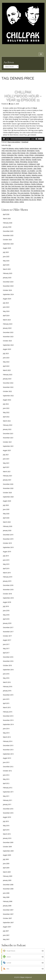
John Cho (37, 166)
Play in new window (14, 142)
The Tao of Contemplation (22, 195)
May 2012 (6, 779)
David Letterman (37, 157)
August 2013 (7, 758)
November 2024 (8, 286)
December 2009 (8, 842)
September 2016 (8, 670)
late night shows (15, 171)
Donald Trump (36, 160)
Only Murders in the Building (14, 177)
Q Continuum (15, 182)
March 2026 (7, 219)
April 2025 (6, 265)
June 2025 (6, 257)
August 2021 (7, 450)
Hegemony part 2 (23, 164)
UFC (32, 197)
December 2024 (8, 282)
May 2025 (6, 261)
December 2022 (8, 383)
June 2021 (6, 459)
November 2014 (8, 720)
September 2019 (8, 547)
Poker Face (38, 180)
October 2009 (7, 847)
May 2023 (6, 362)
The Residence (35, 193)
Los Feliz (39, 171)
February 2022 (8, 425)
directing (28, 160)
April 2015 (6, 703)
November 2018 (8, 590)
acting (17, 148)
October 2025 (7, 240)
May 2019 (6, 564)
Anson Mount (22, 151)
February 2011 (8, 800)
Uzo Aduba (37, 197)
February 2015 (8, 712)
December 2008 (8, 885)
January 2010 (7, 838)
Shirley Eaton (9, 184)
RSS (10, 145)
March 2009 (7, 872)
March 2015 (7, 707)
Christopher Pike (12, 155)
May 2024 (6, 311)
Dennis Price (15, 160)
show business (19, 184)
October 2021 (7, 442)
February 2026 (8, 223)
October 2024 (7, 290)
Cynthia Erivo (18, 157)
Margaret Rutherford (14, 173)
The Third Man (36, 195)
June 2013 (6, 762)
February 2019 (8, 577)
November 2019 (8, 539)
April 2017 (6, 653)
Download (25, 142)
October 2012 (7, 771)
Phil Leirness (29, 180)
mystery (28, 175)
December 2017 (8, 627)
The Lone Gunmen (23, 193)
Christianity (33, 153)
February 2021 (8, 476)
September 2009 (8, 851)
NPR (3, 177)
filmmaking (24, 162)
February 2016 (8, 686)
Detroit (22, 160)
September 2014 (8, 724)
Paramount (5, 180)
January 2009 (7, 880)
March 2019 (7, 573)
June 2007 (6, 935)
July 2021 (6, 455)
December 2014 (8, 716)
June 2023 (6, 358)
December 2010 (8, 809)
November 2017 (8, 632)
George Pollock (33, 162)
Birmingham (31, 151)
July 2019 (6, 556)
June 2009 (6, 864)
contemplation (39, 155)
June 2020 (6, 509)
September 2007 (8, 922)
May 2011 (6, 796)
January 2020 (7, 530)
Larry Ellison (5, 171)
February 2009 (8, 876)
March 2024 (7, 320)
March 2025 (7, 269)
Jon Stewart (11, 169)
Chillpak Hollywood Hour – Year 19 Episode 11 (23, 96)
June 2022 (6, 408)
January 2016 (7, 691)
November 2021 (8, 438)
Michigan (24, 173)
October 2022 (7, 391)
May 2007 (6, 939)
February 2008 (8, 901)
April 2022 (6, 417)
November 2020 (8, 488)
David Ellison (27, 157)
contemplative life (7, 157)
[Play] (4, 139)
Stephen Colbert (24, 188)
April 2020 (6, 518)
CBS (27, 153)
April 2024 (6, 315)
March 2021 (7, 472)
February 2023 (8, 375)
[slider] (20, 139)
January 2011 (7, 804)
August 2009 (7, 855)
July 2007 (6, 931)
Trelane (27, 197)
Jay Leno (20, 166)
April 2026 (6, 214)
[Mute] (36, 139)
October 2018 (7, 594)
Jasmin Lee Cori (12, 166)
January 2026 (7, 227)
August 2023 (7, 349)
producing (5, 182)
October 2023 (7, 341)
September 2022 (8, 396)
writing (22, 202)
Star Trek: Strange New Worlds (31, 186)
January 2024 (7, 328)
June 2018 (6, 611)
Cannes (9, 153)
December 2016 (8, 657)
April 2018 (6, 619)
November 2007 (8, 914)
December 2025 (8, 231)
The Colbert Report (13, 191)
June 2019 (6, 560)
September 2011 (8, 792)
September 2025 (8, 244)
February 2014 (8, 741)
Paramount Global (15, 180)
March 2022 (7, 421)
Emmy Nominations (8, 162)
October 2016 (7, 665)
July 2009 (6, 859)
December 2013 (8, 745)
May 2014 (6, 733)
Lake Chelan (37, 169)
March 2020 (7, 522)
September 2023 (8, 345)
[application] (23, 139)
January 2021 (7, 480)
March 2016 (7, 682)
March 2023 (7, 370)
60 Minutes (10, 148)
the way (14, 197)
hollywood (32, 164)
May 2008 (6, 897)
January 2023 (7, 379)
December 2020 (8, 484)
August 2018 (7, 602)
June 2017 (6, 644)
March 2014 (7, 737)
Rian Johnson (34, 182)
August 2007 (7, 927)
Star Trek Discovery (14, 186)
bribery (4, 153)
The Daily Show (25, 191)
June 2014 (6, 729)
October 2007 (7, 918)
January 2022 (7, 429)
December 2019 (8, 535)
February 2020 (8, 526)
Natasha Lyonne (37, 175)
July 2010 (6, 821)
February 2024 (8, 324)
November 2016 (8, 661)
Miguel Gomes (33, 173)
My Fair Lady (21, 175)
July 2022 (6, 404)
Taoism (33, 188)
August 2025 (7, 248)
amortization (34, 148)
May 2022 (6, 412)
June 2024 (6, 307)
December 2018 (8, 585)
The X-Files (21, 197)
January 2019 (7, 581)
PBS (23, 180)
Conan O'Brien (29, 155)
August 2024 (7, 299)
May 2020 (6, 514)
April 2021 (6, 467)
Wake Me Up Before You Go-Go (26, 200)
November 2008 (8, 889)
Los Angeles (31, 171)
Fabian (17, 162)
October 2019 (7, 543)
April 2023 (6, 366)
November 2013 (8, 750)
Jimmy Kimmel (29, 166)
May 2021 (6, 463)
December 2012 (8, 767)
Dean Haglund (6, 160)
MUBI (14, 175)
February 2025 (8, 273)
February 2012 (8, 788)
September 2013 (8, 754)
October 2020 (7, 493)
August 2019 (7, 552)
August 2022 (7, 400)
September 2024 (8, 294)
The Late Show (12, 193)
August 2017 (7, 640)
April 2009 (6, 868)
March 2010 (7, 834)
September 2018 (8, 598)
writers (17, 202)
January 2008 (7, 906)
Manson (4, 173)
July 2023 (6, 353)
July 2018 (6, 606)
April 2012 (6, 783)
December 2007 (8, 910)
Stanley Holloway (37, 184)
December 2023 (8, 332)
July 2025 (6, 252)
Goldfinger (5, 164)
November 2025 (8, 235)
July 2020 (6, 505)
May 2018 (6, 615)
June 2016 (6, 674)
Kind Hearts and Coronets (24, 169)
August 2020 (7, 501)
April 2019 (6, 568)
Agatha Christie (24, 148)
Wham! (39, 200)
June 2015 (6, 699)
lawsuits (24, 171)
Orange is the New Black (32, 177)
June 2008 (6, 893)
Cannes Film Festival (19, 153)
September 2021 (8, 446)
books (37, 151)
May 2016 (6, 678)
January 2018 (7, 623)
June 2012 (6, 775)
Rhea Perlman (24, 182)
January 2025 (7, 278)
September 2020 (8, 497)
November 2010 (8, 813)
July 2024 (6, 303)
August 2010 (7, 817)
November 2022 (8, 387)
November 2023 (8, 337)
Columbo (21, 155)
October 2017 (7, 636)
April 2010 (6, 830)
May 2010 (6, 826)
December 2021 (8, 434)
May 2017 (6, 649)
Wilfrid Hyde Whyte (8, 202)
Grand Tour (13, 164)
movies (9, 175)
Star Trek (4, 186)
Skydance (27, 184)
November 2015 (8, 695)
